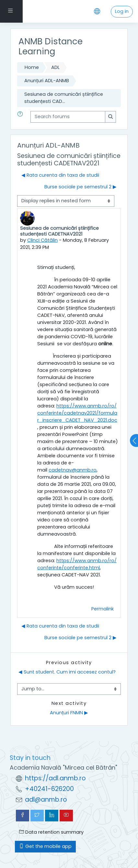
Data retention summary (51, 832)
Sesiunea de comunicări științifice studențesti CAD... (64, 98)
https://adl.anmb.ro (55, 778)
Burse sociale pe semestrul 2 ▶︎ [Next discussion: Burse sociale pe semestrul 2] (80, 187)
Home (32, 67)
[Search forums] (68, 117)
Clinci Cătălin (42, 240)
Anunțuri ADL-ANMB (47, 81)
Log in (122, 11)
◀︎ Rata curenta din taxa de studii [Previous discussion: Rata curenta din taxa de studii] (60, 175)
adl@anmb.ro (46, 800)
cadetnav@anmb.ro (73, 470)
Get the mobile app (45, 846)
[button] (21, 117)
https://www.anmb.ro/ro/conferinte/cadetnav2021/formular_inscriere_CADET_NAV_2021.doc (77, 413)
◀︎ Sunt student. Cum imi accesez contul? (67, 672)
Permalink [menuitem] (103, 609)
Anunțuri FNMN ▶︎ (69, 713)
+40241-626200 (49, 789)
